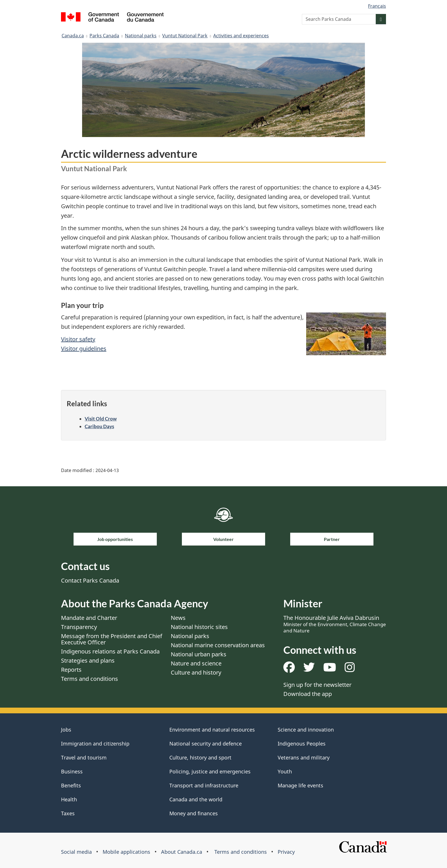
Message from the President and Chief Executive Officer (112, 639)
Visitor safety (78, 339)
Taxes (68, 813)
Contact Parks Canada (90, 580)
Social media (76, 852)
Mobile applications (126, 852)
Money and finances (194, 813)
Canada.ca (73, 36)
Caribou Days (99, 426)
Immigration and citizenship (95, 744)
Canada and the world (196, 799)
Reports (71, 670)
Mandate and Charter (89, 618)
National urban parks (199, 654)
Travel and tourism (84, 757)
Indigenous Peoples (302, 744)
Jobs (66, 730)
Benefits (71, 785)
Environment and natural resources (212, 730)
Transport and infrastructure (204, 785)
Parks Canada (104, 36)
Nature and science (196, 663)
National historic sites (199, 627)
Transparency (79, 627)
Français (377, 6)
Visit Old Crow (101, 419)
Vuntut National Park (185, 36)
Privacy (286, 852)
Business (72, 771)
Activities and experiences (241, 36)
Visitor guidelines (84, 349)
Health (69, 799)
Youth (285, 771)
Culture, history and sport (200, 757)
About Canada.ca (182, 852)
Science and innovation (306, 730)
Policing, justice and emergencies (210, 771)
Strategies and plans (88, 660)
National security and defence (206, 744)
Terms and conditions (90, 679)
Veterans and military (304, 757)
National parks (141, 36)
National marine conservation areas (218, 645)
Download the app (308, 694)
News (178, 618)
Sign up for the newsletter (317, 685)
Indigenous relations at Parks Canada (110, 651)
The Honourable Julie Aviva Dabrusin (335, 624)
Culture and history (196, 672)
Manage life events (300, 785)
